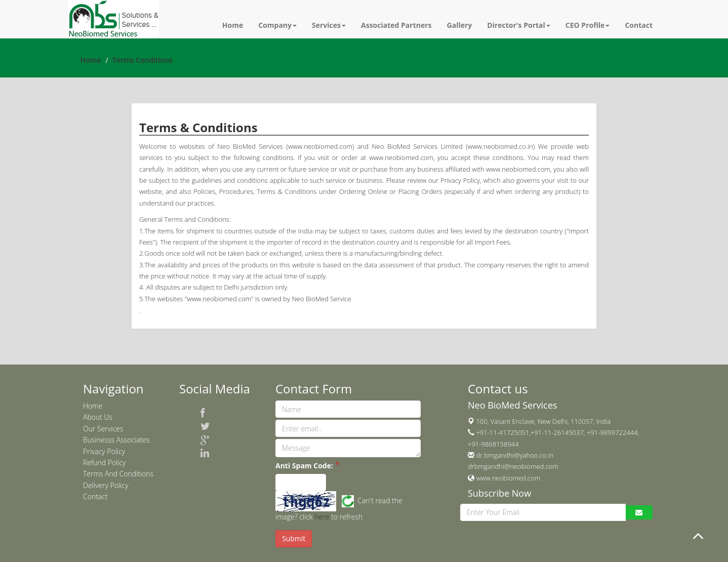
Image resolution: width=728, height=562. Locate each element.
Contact (639, 25)
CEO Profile (588, 25)
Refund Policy (105, 463)
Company (277, 25)
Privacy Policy (104, 451)
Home (233, 25)
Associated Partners (396, 25)
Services (329, 25)
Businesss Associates (116, 440)
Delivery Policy (106, 485)
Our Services (103, 429)
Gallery (460, 25)
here (322, 517)
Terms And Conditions (118, 474)
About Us (98, 417)
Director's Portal (519, 25)
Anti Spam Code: (304, 466)
